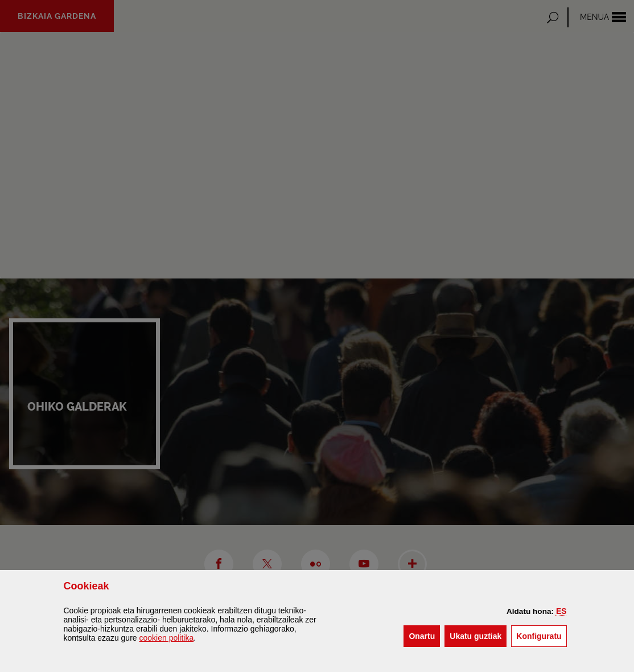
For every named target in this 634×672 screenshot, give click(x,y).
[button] (561, 611)
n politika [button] (166, 638)
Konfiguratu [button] (541, 635)
